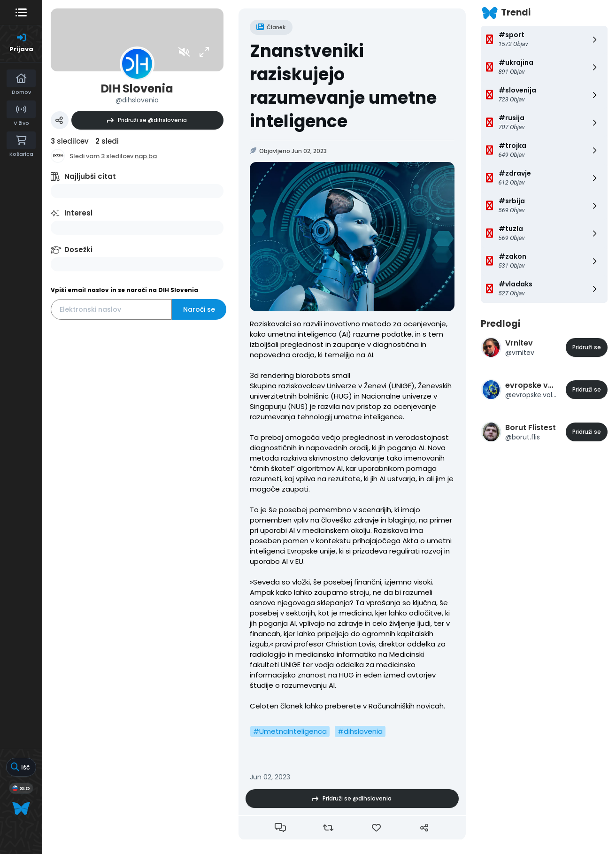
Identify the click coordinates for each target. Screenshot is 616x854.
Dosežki (78, 250)
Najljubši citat (90, 176)
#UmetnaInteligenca (290, 731)
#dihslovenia (360, 731)
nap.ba (146, 156)
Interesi (78, 213)
